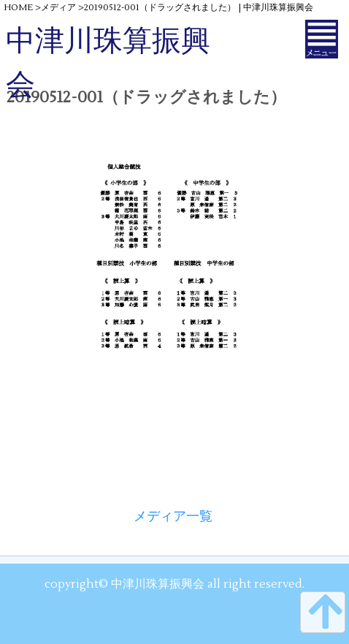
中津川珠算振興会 (108, 63)
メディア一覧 (173, 516)
